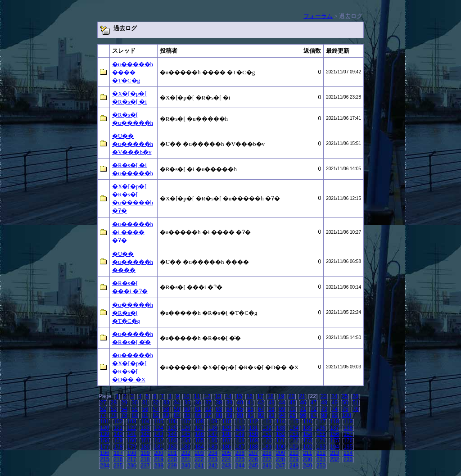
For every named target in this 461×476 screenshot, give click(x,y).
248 (294, 466)
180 (145, 447)
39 (229, 403)
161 (145, 440)
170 (267, 440)
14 (228, 396)
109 (213, 422)
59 (177, 409)
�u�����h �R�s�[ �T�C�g (133, 313)
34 (177, 403)
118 (334, 422)
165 (199, 440)
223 (213, 459)
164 (186, 440)
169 (253, 440)
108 (199, 422)
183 (186, 447)
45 (292, 403)
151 (267, 434)
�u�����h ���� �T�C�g (133, 72)
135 (307, 428)
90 (240, 415)
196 (104, 453)
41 (251, 403)
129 (226, 428)
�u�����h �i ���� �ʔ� (133, 232)
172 (294, 440)
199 (145, 453)
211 (307, 453)
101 (104, 422)
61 (198, 409)
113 (267, 422)
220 (172, 459)
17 (260, 396)
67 (261, 409)
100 (347, 415)
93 (271, 415)
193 (321, 447)
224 (226, 459)
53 (114, 409)
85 (187, 415)
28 (114, 403)
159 (118, 440)
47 (314, 403)
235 (118, 466)
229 (294, 459)
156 (334, 434)
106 (172, 422)
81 (145, 415)
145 (186, 434)
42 (261, 403)
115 (294, 422)
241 (199, 466)
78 (114, 415)
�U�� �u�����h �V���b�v (133, 144)
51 (355, 403)
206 (240, 453)
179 (131, 447)
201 (172, 453)
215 (104, 459)
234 (104, 466)
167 (226, 440)
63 (219, 409)
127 (199, 428)
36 (198, 403)
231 (321, 459)
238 (159, 466)
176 (348, 440)
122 (131, 428)
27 (103, 403)
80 (134, 415)
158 (104, 440)
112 (253, 422)
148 (226, 434)
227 (267, 459)
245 (253, 466)
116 (307, 422)
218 (145, 459)
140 (118, 434)
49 (335, 403)
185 (213, 447)
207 (253, 453)
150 (253, 434)
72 (314, 409)
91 (251, 415)
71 (303, 409)
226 (253, 459)
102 (118, 422)
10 (186, 396)
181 (159, 447)
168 (240, 440)
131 (253, 428)
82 (156, 415)
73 (324, 409)
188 (253, 447)
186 (226, 447)
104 (145, 422)
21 (302, 396)
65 (240, 409)
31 (145, 403)
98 (324, 415)
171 (280, 440)
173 (307, 440)
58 (166, 409)
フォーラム (318, 16)
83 (166, 415)
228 (280, 459)
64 (229, 409)
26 (355, 396)
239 (172, 466)
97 (314, 415)
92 (261, 415)
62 (208, 409)
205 (226, 453)
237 (145, 466)
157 (348, 434)
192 (307, 447)
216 (118, 459)
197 (118, 453)
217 (131, 459)
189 (267, 447)
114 (280, 422)
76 (355, 409)
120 (104, 428)
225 (240, 459)
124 (159, 428)
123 (145, 428)
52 (103, 409)
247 (280, 466)
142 (145, 434)
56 (145, 409)
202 (186, 453)
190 (280, 447)
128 (213, 428)
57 (156, 409)
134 (294, 428)
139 (104, 434)
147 (213, 434)
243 (226, 466)
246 (267, 466)
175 (334, 440)
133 (280, 428)
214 (348, 453)
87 (208, 415)
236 (131, 466)
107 (186, 422)
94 (282, 415)
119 (348, 422)
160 (131, 440)
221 (186, 459)
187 (240, 447)
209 (280, 453)
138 (348, 428)
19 (281, 396)
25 (345, 396)
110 (226, 422)
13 (218, 396)
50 (345, 403)
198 (131, 453)
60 (187, 409)
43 (271, 403)
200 (159, 453)
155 (321, 434)
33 (166, 403)
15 (239, 396)
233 (348, 459)
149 (240, 434)
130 (240, 428)
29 (124, 403)
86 (198, 415)
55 (134, 409)
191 (294, 447)
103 (131, 422)
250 (321, 466)
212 (321, 453)
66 (251, 409)
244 (240, 466)
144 (172, 434)
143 (159, 434)
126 (186, 428)
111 (240, 422)
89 (229, 415)
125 (172, 428)
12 (207, 396)
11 (197, 396)
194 (334, 447)
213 (334, 453)
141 (131, 434)
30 (134, 403)
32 (156, 403)
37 (208, 403)
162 (159, 440)
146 (199, 434)
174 (321, 440)
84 (177, 415)
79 (124, 415)
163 (172, 440)
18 (270, 396)
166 (213, 440)
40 (240, 403)
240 (186, 466)
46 (303, 403)
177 (104, 447)
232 (334, 459)
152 (280, 434)
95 (292, 415)
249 (307, 466)
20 (292, 396)
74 (335, 409)
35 (187, 403)
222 (199, 459)
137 (334, 428)
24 (334, 396)
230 (307, 459)
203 (199, 453)
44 (282, 403)
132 (267, 428)
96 (303, 415)
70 (292, 409)
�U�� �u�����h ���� (133, 262)
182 (172, 447)
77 (103, 415)
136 (321, 428)
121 (118, 428)
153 (294, 434)
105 (159, 422)
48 (324, 403)
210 (294, 453)
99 (335, 415)
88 (219, 415)
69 (282, 409)
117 (321, 422)
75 (345, 409)
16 (250, 396)
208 (267, 453)
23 (324, 396)
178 (118, 447)
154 (307, 434)
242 (213, 466)
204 (213, 453)
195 (348, 447)
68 (271, 409)
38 (219, 403)
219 (159, 459)
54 (124, 409)
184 (199, 447)
